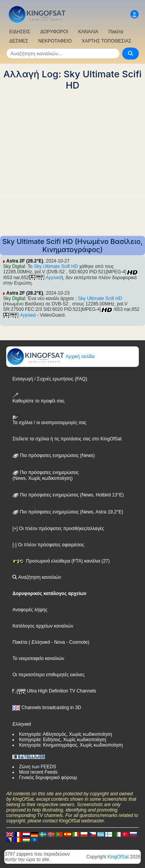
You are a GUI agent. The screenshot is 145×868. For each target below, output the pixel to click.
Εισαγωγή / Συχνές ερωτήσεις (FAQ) (50, 379)
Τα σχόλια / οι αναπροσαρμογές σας (49, 420)
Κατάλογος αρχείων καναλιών (43, 626)
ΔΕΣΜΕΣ (19, 41)
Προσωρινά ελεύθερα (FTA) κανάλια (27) (61, 561)
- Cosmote (76, 642)
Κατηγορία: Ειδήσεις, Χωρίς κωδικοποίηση (62, 740)
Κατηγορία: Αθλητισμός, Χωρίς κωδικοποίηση (65, 734)
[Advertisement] (72, 163)
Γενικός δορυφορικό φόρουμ (48, 778)
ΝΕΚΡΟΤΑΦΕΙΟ (55, 41)
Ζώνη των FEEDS (38, 767)
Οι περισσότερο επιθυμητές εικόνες (49, 675)
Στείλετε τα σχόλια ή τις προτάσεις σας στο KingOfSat (67, 439)
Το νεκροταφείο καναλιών (38, 658)
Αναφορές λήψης (30, 610)
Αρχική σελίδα (51, 356)
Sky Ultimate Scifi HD (56, 266)
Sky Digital (14, 266)
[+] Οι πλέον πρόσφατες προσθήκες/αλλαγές (58, 529)
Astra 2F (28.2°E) (25, 261)
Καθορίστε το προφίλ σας (38, 398)
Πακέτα (116, 32)
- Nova (57, 642)
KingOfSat (118, 857)
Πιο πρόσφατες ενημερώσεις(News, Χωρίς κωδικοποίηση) (45, 476)
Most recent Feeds (38, 772)
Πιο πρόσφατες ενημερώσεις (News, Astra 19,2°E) (68, 512)
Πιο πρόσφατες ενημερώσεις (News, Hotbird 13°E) (68, 495)
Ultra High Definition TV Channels (54, 691)
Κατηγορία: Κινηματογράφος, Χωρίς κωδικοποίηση (71, 745)
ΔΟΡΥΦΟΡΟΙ (54, 32)
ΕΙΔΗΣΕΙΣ (20, 32)
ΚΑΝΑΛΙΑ (88, 32)
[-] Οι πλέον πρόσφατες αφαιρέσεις (48, 545)
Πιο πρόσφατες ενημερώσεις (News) (54, 455)
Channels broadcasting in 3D (47, 708)
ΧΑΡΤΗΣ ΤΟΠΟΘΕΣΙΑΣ (107, 41)
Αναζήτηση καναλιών (37, 577)
